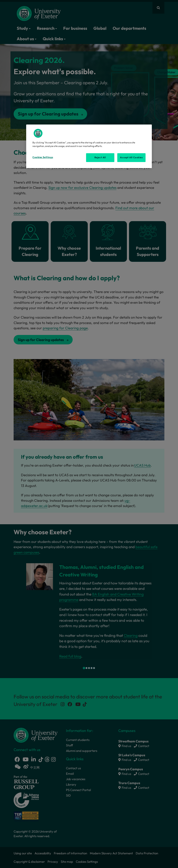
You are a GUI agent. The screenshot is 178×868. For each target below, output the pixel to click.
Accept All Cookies (131, 157)
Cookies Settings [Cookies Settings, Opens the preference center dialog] (43, 157)
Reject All (100, 157)
